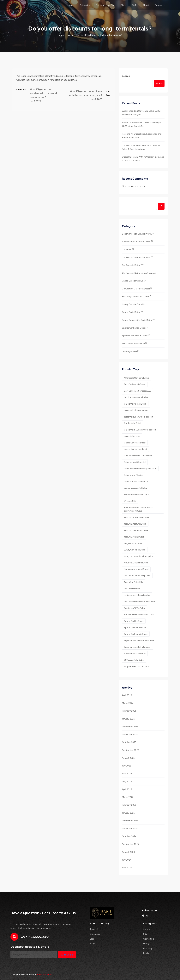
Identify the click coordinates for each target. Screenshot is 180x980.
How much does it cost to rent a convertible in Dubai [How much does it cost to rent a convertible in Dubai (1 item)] (138, 509)
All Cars (112, 5)
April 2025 (127, 789)
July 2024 (127, 860)
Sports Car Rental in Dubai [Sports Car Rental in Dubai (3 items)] (136, 634)
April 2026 (127, 695)
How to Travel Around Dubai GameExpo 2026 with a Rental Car (141, 124)
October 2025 (129, 742)
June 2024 (127, 867)
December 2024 (130, 820)
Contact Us (160, 5)
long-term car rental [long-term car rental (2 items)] (133, 543)
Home (71, 5)
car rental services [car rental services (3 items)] (132, 436)
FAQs (135, 5)
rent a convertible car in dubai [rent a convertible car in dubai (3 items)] (137, 595)
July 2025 (127, 766)
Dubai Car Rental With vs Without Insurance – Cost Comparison (143, 159)
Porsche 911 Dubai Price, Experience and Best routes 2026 (142, 136)
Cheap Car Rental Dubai (135, 281)
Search (126, 76)
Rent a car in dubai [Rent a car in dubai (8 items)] (132, 589)
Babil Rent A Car (44, 975)
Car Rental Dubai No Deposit (137, 257)
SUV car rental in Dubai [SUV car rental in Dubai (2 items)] (134, 660)
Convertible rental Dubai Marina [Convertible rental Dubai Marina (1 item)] (138, 456)
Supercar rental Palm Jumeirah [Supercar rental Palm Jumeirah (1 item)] (138, 647)
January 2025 (128, 813)
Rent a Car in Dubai (132, 312)
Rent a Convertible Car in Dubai (138, 320)
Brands (99, 5)
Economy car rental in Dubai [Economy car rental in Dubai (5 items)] (137, 494)
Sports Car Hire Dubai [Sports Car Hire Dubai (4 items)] (134, 621)
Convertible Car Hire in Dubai (137, 288)
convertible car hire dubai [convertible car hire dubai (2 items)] (135, 449)
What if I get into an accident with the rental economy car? (43, 93)
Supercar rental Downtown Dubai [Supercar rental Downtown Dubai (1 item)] (139, 640)
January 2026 (128, 719)
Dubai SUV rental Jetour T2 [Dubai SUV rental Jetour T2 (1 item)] (136, 481)
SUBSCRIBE (67, 955)
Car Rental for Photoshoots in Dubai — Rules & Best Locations (141, 147)
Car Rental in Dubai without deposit (141, 273)
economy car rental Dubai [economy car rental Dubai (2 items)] (136, 488)
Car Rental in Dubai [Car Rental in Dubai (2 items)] (132, 423)
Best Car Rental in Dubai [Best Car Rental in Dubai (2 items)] (135, 384)
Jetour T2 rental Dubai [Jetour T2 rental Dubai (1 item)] (134, 537)
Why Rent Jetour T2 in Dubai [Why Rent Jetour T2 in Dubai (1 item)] (137, 666)
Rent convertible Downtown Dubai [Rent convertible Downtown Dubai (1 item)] (140, 601)
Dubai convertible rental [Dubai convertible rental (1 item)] (135, 462)
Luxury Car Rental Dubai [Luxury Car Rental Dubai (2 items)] (135, 550)
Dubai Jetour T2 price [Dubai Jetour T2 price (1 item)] (134, 475)
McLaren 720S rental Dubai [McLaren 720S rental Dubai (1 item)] (136, 563)
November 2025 (130, 734)
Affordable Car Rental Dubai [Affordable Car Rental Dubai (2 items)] (137, 378)
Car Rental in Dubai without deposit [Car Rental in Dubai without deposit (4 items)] (140, 430)
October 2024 (129, 836)
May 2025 (127, 781)
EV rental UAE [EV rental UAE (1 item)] (130, 501)
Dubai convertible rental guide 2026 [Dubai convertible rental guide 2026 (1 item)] (140, 469)
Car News (128, 249)
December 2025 (130, 726)
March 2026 (128, 703)
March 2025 (128, 797)
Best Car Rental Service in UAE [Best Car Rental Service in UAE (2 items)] (137, 391)
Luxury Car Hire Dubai (134, 304)
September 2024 (131, 844)
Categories (85, 5)
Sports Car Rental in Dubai (136, 335)
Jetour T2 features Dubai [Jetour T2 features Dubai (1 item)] (135, 524)
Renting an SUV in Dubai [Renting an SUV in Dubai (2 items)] (135, 608)
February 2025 (129, 805)
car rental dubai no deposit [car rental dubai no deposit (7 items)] (136, 410)
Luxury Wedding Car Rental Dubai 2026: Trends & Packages (141, 113)
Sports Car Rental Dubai (135, 328)
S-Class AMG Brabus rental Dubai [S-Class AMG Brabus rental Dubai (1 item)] (139, 614)
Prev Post (22, 89)
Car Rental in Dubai (133, 265)
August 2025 (128, 758)
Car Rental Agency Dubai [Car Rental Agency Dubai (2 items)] (135, 404)
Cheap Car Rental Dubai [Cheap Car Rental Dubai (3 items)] (135, 443)
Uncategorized (131, 351)
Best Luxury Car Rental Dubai (137, 241)
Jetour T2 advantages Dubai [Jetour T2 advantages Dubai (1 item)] (137, 517)
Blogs (124, 5)
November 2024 (130, 828)
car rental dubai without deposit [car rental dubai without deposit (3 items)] (138, 417)
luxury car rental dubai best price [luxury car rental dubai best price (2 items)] (139, 556)
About (146, 5)
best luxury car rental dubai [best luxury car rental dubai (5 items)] (136, 397)
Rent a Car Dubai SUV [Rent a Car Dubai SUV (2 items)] (134, 582)
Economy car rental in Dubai (137, 296)
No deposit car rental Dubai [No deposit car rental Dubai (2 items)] (136, 569)
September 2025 (130, 750)
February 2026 (129, 711)
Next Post (108, 95)
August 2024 (128, 852)
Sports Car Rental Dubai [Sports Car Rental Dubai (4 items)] (135, 627)
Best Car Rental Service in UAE (138, 234)
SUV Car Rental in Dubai (134, 343)
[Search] (161, 206)
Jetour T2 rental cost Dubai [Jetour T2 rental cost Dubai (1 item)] (136, 530)
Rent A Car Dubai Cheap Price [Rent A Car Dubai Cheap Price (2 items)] (137, 576)
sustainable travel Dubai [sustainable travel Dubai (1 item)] (135, 653)
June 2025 (127, 773)
